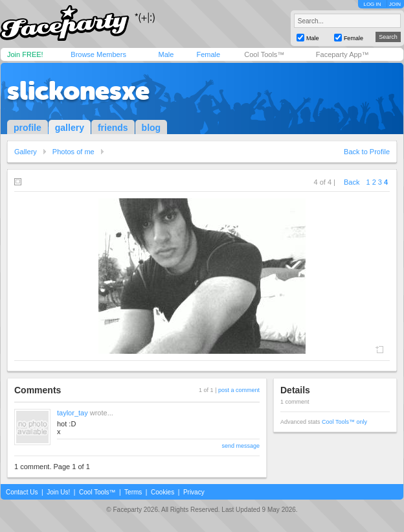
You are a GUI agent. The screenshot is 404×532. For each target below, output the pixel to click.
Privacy (194, 492)
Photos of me (73, 152)
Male (166, 54)
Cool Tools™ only (344, 422)
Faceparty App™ (342, 54)
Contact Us (22, 492)
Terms (133, 492)
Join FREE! (25, 54)
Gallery (26, 152)
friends (113, 128)
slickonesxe (78, 91)
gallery (70, 128)
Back (352, 182)
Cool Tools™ (264, 54)
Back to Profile (367, 152)
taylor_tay (73, 413)
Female (208, 54)
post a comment (239, 390)
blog (151, 128)
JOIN (395, 4)
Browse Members (98, 54)
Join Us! (58, 492)
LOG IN (372, 4)
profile (28, 128)
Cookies (163, 492)
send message (241, 446)
